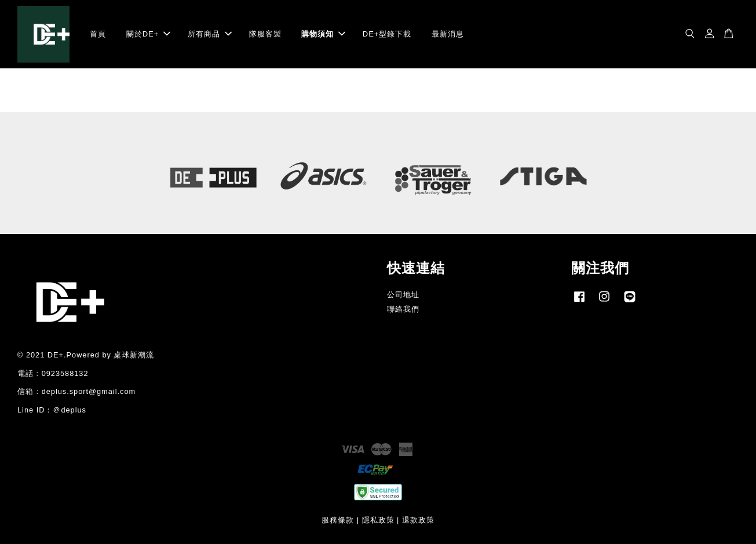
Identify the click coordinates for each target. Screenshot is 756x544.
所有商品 (210, 34)
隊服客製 (265, 34)
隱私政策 (378, 520)
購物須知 (323, 34)
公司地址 (403, 295)
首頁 (98, 34)
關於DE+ (149, 34)
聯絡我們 (403, 309)
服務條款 (338, 520)
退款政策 (418, 520)
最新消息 (448, 34)
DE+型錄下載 (387, 34)
